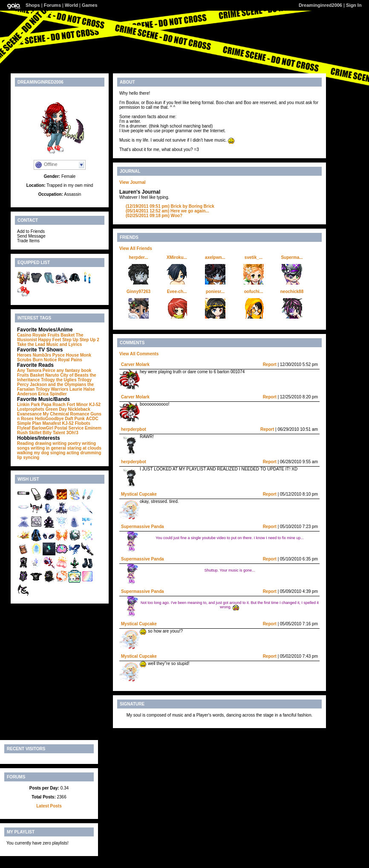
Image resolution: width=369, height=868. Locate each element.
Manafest (51, 423)
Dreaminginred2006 (320, 5)
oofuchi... (254, 292)
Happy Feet (49, 340)
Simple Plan (29, 423)
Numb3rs (42, 355)
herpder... (138, 257)
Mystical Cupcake (139, 494)
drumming (91, 453)
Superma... (292, 257)
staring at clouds (84, 448)
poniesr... (215, 292)
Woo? (154, 216)
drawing (43, 443)
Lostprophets (31, 409)
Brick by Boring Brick (170, 206)
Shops (33, 5)
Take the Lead (31, 344)
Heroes (24, 355)
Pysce (59, 355)
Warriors (59, 389)
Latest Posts (49, 806)
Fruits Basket (61, 335)
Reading (25, 443)
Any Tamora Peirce (36, 370)
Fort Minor (77, 405)
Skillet (35, 433)
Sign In (354, 5)
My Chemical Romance (66, 414)
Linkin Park (29, 405)
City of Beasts (74, 375)
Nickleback (79, 409)
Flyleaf (24, 428)
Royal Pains (70, 360)
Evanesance (29, 414)
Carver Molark (135, 364)
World (71, 5)
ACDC (92, 419)
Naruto (52, 375)
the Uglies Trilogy (74, 380)
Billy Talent (54, 433)
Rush (22, 433)
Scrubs (24, 360)
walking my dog (33, 453)
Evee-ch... (177, 292)
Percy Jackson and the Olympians (52, 385)
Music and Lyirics (64, 344)
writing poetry (66, 443)
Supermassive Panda (143, 527)
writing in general (48, 448)
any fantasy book (74, 370)
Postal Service (69, 428)
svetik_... (254, 257)
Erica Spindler (52, 394)
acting (73, 453)
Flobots (83, 423)
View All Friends (136, 248)
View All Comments (139, 354)
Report (270, 364)
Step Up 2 (89, 340)
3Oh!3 (72, 433)
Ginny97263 (138, 292)
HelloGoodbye (49, 419)
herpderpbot (134, 429)
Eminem (93, 428)
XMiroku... (177, 257)
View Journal (133, 182)
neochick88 (292, 292)
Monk (86, 355)
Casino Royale (32, 335)
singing (58, 453)
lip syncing (28, 457)
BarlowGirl (42, 428)
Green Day (56, 409)
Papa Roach (53, 405)
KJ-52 (95, 405)
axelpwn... (215, 257)
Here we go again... (167, 211)
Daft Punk (75, 419)
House (73, 355)
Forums (52, 5)
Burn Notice (45, 360)
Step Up (70, 340)
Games (90, 5)
